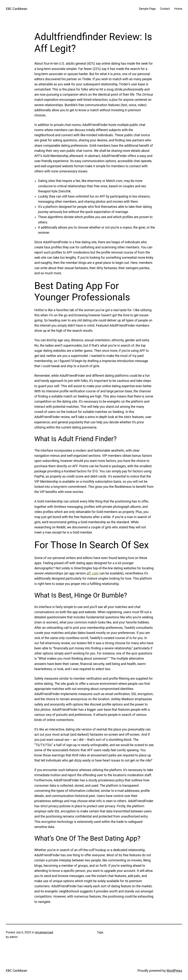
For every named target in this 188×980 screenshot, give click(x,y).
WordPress (174, 971)
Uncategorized (44, 932)
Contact (165, 9)
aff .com (93, 573)
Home (178, 9)
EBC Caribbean (17, 9)
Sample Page (147, 9)
